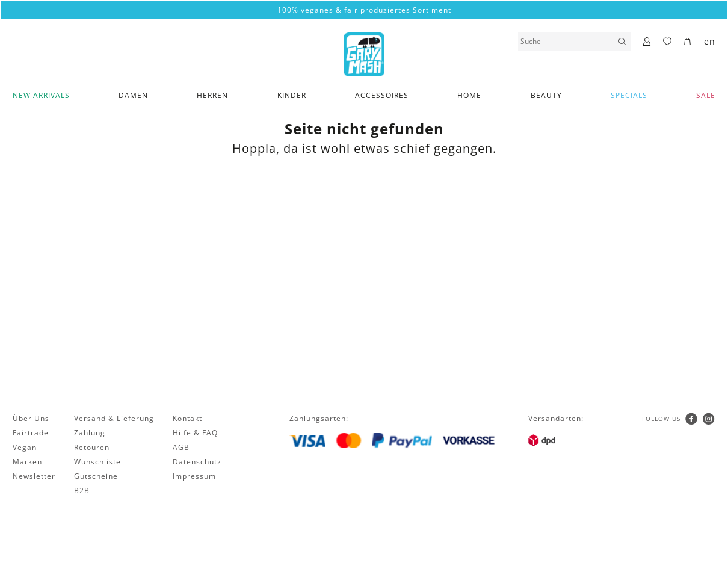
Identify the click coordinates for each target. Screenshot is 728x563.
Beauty (546, 95)
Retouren (92, 447)
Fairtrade (31, 433)
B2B (82, 491)
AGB (181, 447)
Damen (133, 95)
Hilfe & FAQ (195, 433)
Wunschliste (97, 462)
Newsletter (34, 476)
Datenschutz (197, 462)
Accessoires (382, 95)
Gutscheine (96, 476)
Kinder (292, 95)
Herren (212, 95)
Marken (27, 462)
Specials (629, 95)
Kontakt (187, 418)
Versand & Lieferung (114, 418)
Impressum (194, 476)
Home (469, 95)
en (710, 41)
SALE (706, 95)
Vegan (25, 447)
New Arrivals (41, 95)
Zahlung (90, 433)
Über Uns (31, 418)
